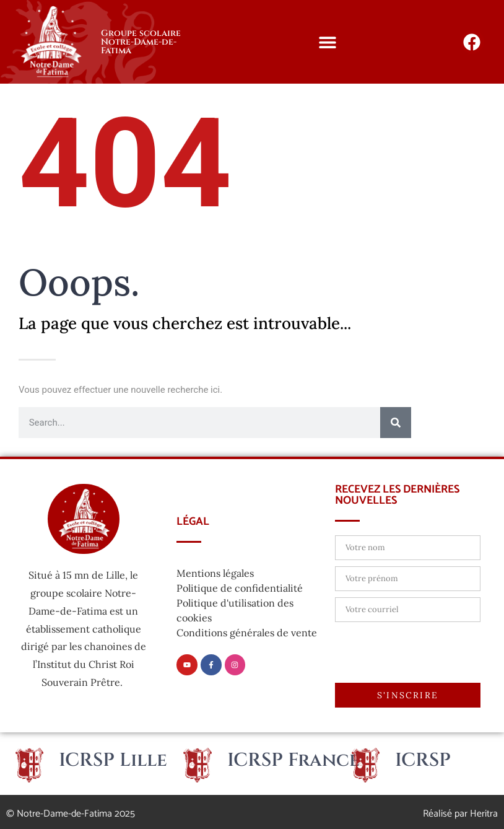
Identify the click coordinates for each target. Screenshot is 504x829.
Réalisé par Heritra (460, 814)
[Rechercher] (396, 423)
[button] (328, 42)
